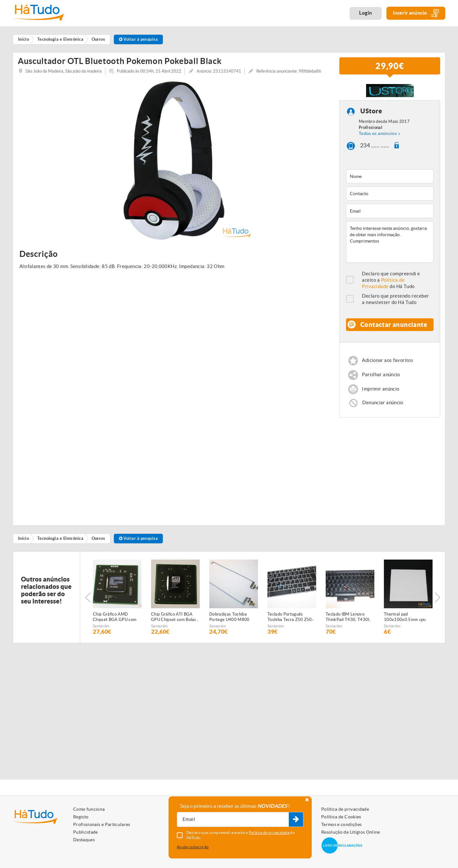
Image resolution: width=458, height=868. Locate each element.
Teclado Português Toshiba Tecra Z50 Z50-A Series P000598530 (291, 619)
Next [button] (437, 599)
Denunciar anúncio (383, 404)
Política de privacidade (345, 809)
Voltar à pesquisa (139, 39)
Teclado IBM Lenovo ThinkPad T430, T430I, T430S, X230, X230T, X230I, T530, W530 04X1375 (348, 619)
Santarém (101, 628)
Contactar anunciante (394, 326)
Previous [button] (88, 599)
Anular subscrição (193, 847)
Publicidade (86, 832)
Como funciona (89, 809)
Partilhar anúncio (381, 377)
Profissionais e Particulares (102, 824)
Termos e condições (341, 824)
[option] (174, 162)
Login (366, 13)
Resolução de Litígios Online (351, 832)
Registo (81, 817)
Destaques (84, 840)
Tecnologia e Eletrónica (60, 541)
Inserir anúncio (416, 13)
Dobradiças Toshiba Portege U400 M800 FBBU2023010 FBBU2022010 (229, 619)
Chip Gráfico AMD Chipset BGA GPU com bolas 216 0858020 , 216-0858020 (115, 619)
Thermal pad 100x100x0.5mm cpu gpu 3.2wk (405, 619)
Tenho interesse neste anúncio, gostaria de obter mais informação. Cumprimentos (390, 244)
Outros (98, 541)
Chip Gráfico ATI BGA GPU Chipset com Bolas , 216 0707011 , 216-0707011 (175, 619)
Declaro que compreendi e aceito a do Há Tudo (391, 282)
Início (24, 541)
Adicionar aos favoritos (388, 362)
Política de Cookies (341, 817)
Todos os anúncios (378, 136)
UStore (371, 113)
